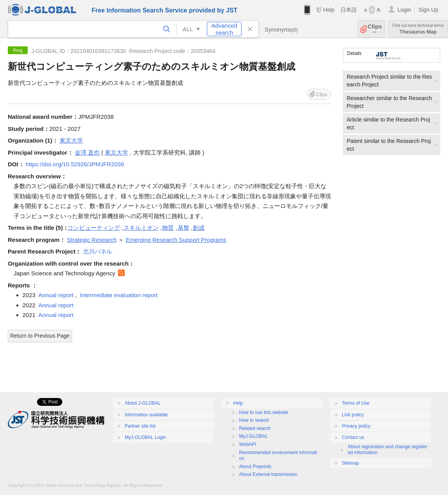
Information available (146, 415)
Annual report (56, 295)
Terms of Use (356, 403)
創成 (199, 228)
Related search (255, 428)
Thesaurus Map (418, 29)
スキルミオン (141, 228)
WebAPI (248, 444)
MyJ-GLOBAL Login (145, 437)
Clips (375, 29)
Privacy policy (356, 426)
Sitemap (351, 463)
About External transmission (268, 474)
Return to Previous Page (40, 336)
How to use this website (264, 412)
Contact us (353, 437)
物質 (168, 228)
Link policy (353, 415)
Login (404, 10)
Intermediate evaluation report (119, 295)
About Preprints (255, 467)
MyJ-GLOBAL (254, 436)
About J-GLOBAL (143, 403)
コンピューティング (94, 228)
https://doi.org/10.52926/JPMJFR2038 (75, 164)
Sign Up (428, 10)
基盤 (183, 228)
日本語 (349, 10)
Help (329, 10)
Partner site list (140, 426)
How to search (254, 420)
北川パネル (98, 251)
